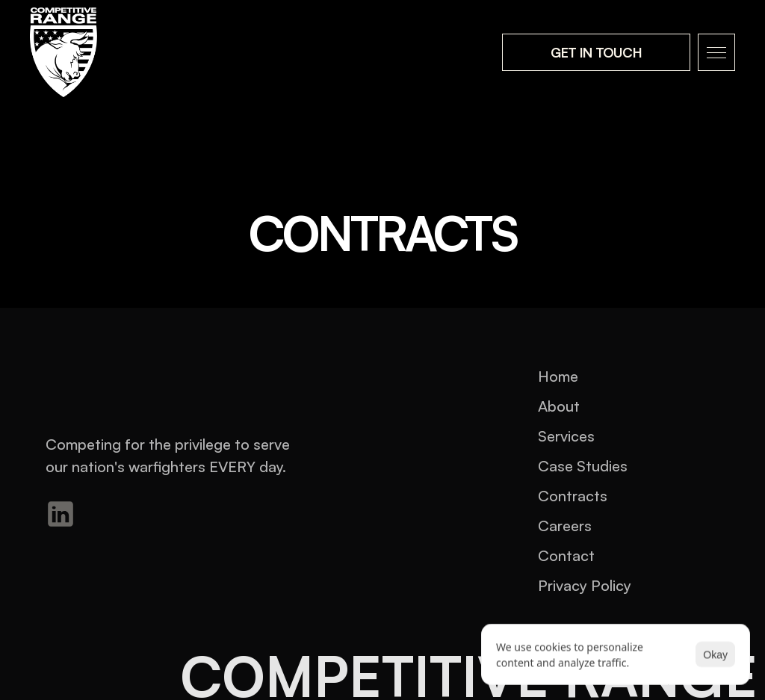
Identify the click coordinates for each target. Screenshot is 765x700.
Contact (566, 555)
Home (558, 376)
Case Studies (583, 466)
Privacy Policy (585, 585)
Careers (565, 526)
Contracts (573, 496)
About (559, 406)
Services (566, 436)
